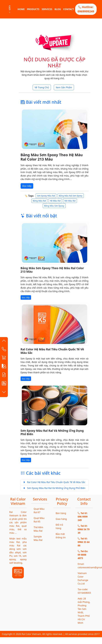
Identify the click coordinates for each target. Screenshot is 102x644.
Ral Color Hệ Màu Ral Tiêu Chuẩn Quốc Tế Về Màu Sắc (52, 351)
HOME (21, 9)
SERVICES (47, 9)
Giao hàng (61, 519)
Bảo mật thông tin (61, 536)
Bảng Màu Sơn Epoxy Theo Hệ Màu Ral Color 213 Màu (52, 157)
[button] (4, 341)
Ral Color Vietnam (31, 634)
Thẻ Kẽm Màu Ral (38, 529)
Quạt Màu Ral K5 (39, 520)
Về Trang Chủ (42, 87)
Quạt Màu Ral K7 (39, 511)
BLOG (58, 9)
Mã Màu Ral (70, 201)
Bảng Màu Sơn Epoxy (54, 206)
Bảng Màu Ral (39, 201)
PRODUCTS (33, 9)
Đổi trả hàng (59, 526)
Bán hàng (61, 513)
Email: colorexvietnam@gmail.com (85, 566)
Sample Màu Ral (38, 538)
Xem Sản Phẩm (64, 87)
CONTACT (69, 9)
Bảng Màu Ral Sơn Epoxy (71, 196)
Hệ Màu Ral (55, 201)
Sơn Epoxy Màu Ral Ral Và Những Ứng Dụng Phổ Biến (52, 432)
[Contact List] (4, 350)
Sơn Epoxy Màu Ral (46, 196)
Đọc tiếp (27, 186)
